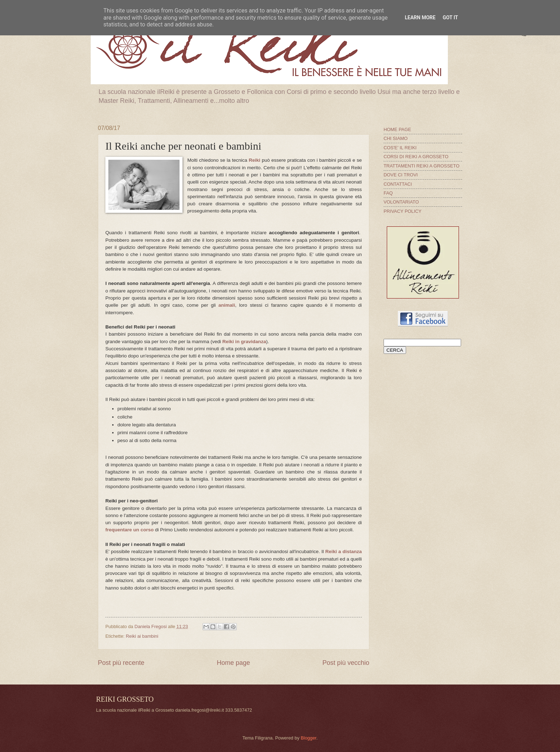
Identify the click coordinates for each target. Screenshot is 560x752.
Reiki (255, 160)
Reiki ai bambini (142, 636)
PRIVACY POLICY (402, 211)
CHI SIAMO (396, 138)
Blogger (309, 738)
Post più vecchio (346, 663)
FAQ (388, 193)
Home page (233, 663)
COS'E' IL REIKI (400, 148)
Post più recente (121, 663)
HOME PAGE (397, 129)
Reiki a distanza (344, 552)
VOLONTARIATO (401, 202)
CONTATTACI (398, 184)
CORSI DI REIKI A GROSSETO (416, 157)
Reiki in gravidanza (244, 342)
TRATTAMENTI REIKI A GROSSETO (421, 166)
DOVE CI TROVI (401, 175)
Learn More (420, 17)
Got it (450, 17)
